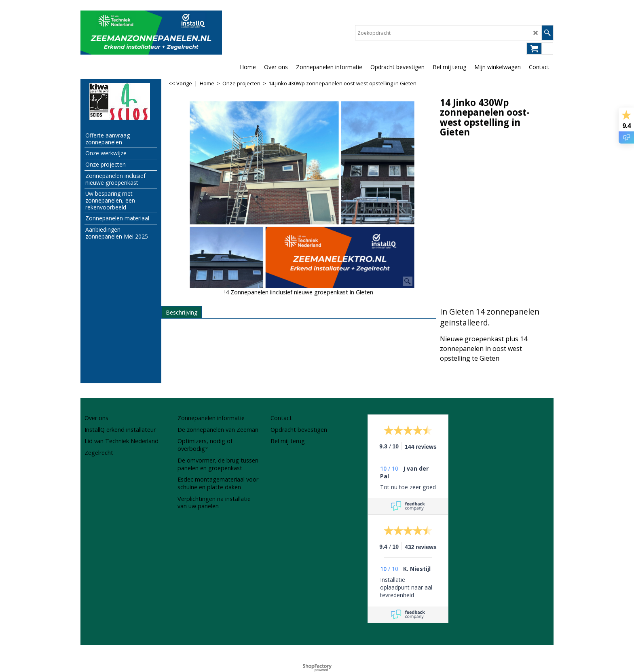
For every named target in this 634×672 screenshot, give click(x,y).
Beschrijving (182, 312)
